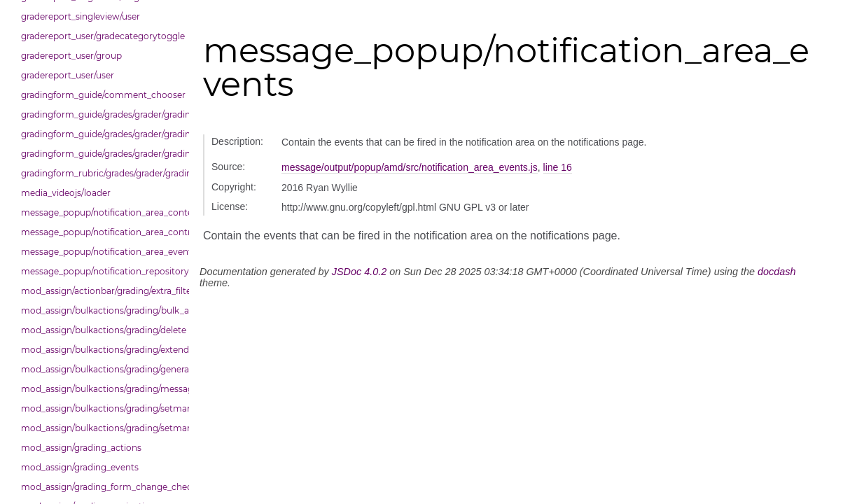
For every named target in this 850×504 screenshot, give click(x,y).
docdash (776, 272)
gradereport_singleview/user (81, 16)
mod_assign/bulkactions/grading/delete (102, 330)
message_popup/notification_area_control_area (102, 232)
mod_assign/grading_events (80, 467)
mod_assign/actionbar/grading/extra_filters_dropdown (102, 291)
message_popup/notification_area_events (102, 252)
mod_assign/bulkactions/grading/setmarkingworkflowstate (102, 428)
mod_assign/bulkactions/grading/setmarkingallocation (102, 408)
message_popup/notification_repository (102, 271)
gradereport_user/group (71, 56)
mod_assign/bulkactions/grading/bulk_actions (102, 310)
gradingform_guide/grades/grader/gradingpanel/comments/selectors (102, 154)
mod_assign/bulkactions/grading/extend (102, 350)
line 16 (558, 167)
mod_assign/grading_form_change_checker (102, 487)
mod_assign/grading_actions (81, 448)
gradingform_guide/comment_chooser (102, 95)
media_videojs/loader (66, 193)
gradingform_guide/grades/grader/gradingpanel (102, 114)
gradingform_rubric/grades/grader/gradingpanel (102, 173)
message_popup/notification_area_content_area (102, 212)
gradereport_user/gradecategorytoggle (102, 36)
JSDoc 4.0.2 (359, 272)
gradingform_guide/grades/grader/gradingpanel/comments (102, 134)
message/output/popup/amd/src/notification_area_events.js (410, 167)
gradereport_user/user (68, 75)
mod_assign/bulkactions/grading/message (102, 389)
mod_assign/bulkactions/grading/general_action (102, 369)
